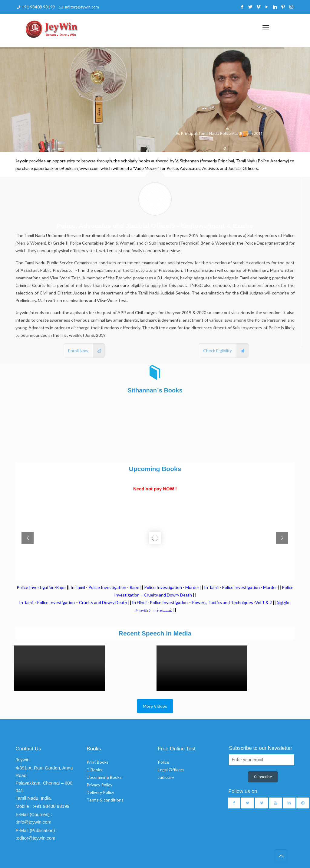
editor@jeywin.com (82, 7)
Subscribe (263, 777)
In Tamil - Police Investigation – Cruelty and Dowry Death (73, 602)
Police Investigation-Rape (42, 587)
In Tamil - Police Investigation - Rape (105, 587)
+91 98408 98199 (39, 7)
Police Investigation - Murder (172, 587)
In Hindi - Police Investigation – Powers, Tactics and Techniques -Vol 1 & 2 (202, 602)
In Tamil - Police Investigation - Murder (241, 587)
